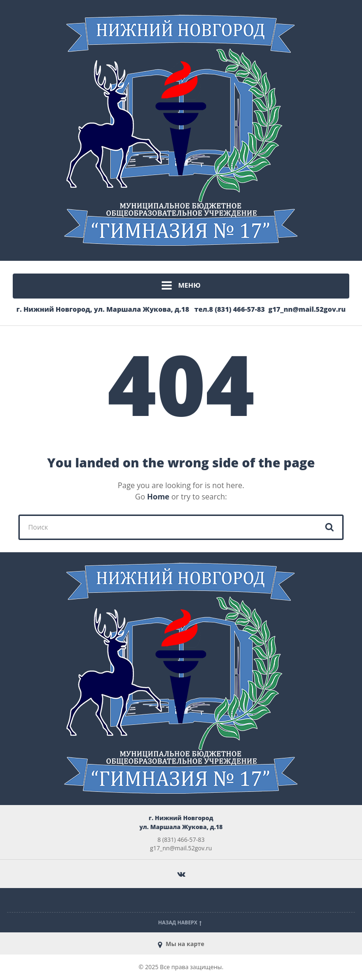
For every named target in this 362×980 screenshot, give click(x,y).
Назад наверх (181, 922)
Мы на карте (181, 944)
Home (158, 497)
